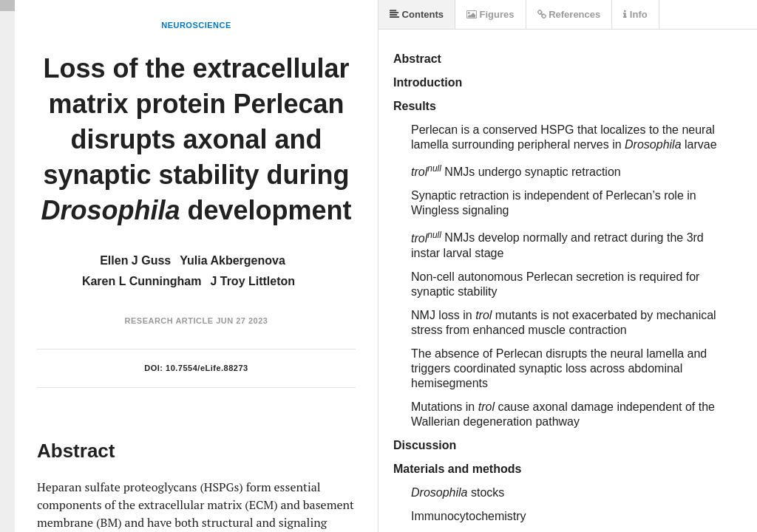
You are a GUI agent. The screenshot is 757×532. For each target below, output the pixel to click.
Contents (417, 14)
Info (635, 14)
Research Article (169, 321)
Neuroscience (196, 25)
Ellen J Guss (135, 260)
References (569, 14)
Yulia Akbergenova (232, 260)
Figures (490, 14)
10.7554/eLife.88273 (207, 368)
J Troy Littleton (252, 281)
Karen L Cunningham (142, 281)
